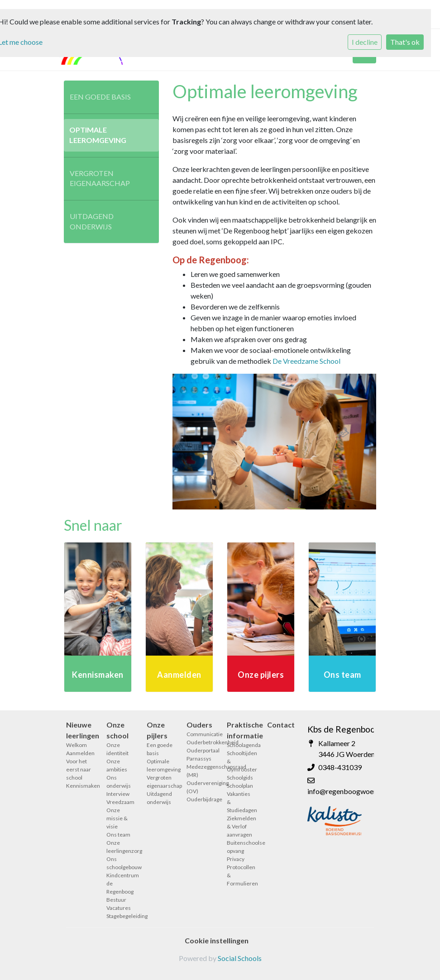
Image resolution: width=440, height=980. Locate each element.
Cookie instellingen (217, 940)
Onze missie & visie (117, 818)
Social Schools (240, 958)
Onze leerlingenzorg (120, 847)
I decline (365, 42)
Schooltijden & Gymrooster (240, 761)
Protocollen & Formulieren (240, 875)
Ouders (199, 725)
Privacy (236, 859)
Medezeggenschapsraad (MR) (200, 771)
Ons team (118, 835)
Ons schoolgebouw (120, 863)
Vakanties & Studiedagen (240, 802)
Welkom (77, 745)
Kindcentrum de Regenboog (120, 883)
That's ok (405, 42)
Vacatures (119, 908)
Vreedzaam (120, 802)
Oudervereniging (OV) (200, 787)
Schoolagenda (240, 745)
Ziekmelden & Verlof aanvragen (240, 826)
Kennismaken (79, 786)
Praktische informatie (240, 730)
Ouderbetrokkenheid (200, 742)
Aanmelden (79, 753)
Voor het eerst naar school (79, 769)
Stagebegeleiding (120, 916)
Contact (280, 725)
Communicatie (200, 734)
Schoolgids (240, 778)
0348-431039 (340, 767)
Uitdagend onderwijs (92, 221)
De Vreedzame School (306, 361)
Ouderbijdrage (200, 799)
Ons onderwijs (119, 782)
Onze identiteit (117, 749)
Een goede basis (100, 97)
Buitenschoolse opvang (240, 847)
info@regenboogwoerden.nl (351, 791)
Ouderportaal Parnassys (200, 754)
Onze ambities (117, 765)
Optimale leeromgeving (98, 135)
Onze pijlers (157, 730)
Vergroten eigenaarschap (100, 178)
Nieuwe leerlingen (79, 730)
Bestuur (116, 900)
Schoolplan (240, 786)
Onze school (117, 730)
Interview (118, 794)
